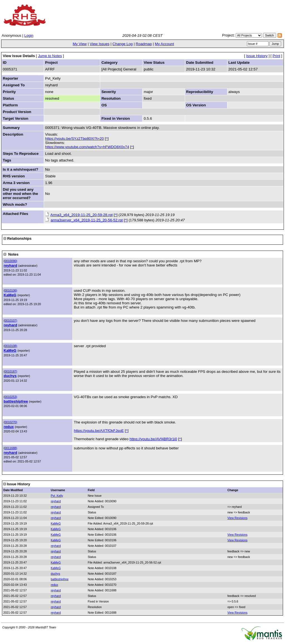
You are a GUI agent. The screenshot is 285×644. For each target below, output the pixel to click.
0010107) (11, 320)
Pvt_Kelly (57, 496)
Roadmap (144, 44)
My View (80, 44)
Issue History (257, 56)
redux (9, 427)
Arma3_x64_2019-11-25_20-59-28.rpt (82, 215)
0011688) (11, 448)
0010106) (11, 290)
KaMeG (10, 295)
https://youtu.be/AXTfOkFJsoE (99, 431)
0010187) (11, 371)
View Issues (99, 44)
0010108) (11, 346)
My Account (164, 44)
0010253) (11, 397)
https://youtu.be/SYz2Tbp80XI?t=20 (74, 139)
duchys (10, 376)
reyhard (10, 265)
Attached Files (15, 214)
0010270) (11, 422)
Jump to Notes (50, 56)
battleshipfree (16, 401)
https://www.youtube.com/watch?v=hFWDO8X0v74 (87, 147)
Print (276, 56)
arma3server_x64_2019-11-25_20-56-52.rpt (87, 220)
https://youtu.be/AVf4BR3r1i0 (153, 439)
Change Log (123, 44)
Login (29, 35)
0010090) (11, 261)
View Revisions (237, 518)
